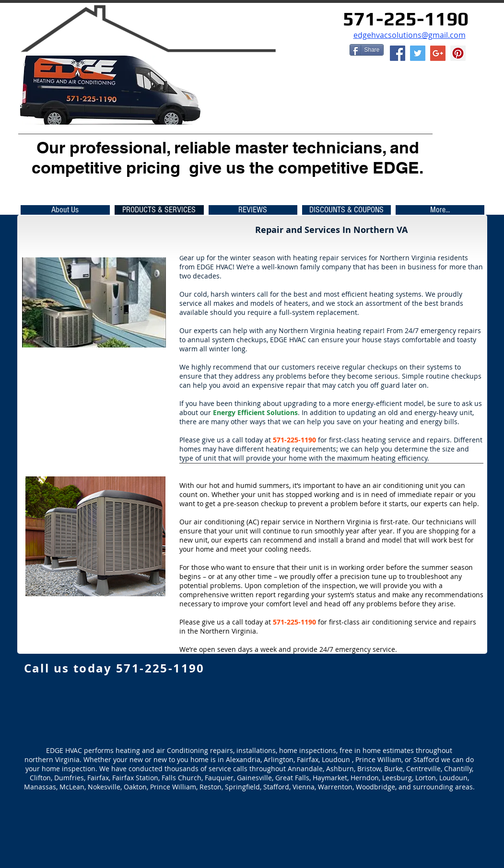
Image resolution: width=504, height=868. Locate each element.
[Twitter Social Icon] (418, 53)
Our (51, 147)
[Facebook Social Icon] (398, 53)
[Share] (367, 50)
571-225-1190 (406, 19)
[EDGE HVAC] (438, 53)
